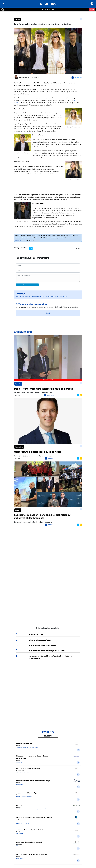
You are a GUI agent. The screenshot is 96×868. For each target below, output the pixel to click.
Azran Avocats (20, 834)
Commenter (50, 458)
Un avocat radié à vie (36, 635)
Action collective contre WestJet (40, 640)
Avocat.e (19, 805)
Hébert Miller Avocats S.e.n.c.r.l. (24, 797)
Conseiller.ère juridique (24, 744)
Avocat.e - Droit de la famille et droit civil (30, 830)
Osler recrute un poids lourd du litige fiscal (43, 645)
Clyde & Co (19, 762)
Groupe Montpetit (21, 858)
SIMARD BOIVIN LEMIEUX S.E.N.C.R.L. (26, 824)
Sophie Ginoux (24, 77)
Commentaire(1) (50, 395)
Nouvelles (18, 384)
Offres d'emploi (48, 10)
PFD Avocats (19, 846)
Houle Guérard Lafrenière (22, 772)
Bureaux (18, 510)
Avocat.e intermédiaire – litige (27, 793)
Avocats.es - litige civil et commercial (29, 842)
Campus (18, 19)
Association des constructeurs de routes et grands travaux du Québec (33, 809)
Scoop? (92, 9)
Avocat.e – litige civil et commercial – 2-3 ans (32, 854)
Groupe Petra (20, 784)
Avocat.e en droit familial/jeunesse (28, 768)
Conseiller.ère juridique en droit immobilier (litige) (33, 781)
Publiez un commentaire (27, 285)
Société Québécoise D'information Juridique (27, 747)
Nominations (19, 447)
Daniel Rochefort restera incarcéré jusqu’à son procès (47, 651)
